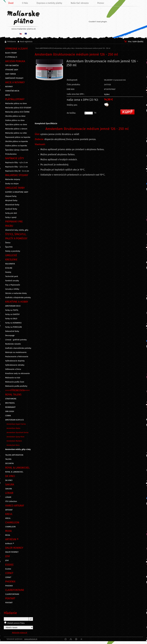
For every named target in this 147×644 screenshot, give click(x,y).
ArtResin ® (10, 544)
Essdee (8, 569)
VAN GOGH (10, 411)
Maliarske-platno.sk (20, 633)
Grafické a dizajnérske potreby (18, 298)
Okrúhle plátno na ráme (15, 116)
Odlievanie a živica (13, 369)
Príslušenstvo (11, 154)
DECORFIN (9, 463)
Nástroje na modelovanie (16, 352)
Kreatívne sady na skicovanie (17, 373)
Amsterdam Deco (13, 445)
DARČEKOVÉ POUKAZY (14, 78)
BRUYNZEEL (10, 403)
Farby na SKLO (11, 319)
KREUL (8, 518)
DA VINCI (9, 480)
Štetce (8, 243)
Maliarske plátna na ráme (16, 103)
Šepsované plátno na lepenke (18, 137)
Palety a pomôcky (13, 251)
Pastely (8, 272)
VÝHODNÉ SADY (12, 70)
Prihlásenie (12, 42)
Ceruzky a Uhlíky (12, 289)
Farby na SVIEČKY (12, 314)
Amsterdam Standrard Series (18, 433)
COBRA (8, 416)
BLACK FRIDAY (11, 53)
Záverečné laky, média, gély (17, 230)
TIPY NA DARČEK (12, 66)
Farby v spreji (11, 217)
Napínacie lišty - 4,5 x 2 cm (16, 163)
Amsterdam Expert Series (16, 424)
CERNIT (8, 577)
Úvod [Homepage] (11, 3)
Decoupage (10, 335)
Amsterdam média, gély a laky (18, 449)
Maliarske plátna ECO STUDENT (18, 108)
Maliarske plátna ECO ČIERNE (17, 112)
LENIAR (8, 497)
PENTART (9, 603)
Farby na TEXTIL (12, 310)
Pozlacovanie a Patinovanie (17, 357)
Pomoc (101, 3)
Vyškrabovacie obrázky (15, 365)
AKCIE (8, 95)
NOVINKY (9, 87)
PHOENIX (9, 586)
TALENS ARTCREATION (14, 455)
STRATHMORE (11, 399)
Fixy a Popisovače (13, 285)
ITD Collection (11, 501)
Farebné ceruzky (12, 281)
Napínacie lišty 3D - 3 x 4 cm (17, 171)
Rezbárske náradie (13, 344)
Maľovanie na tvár (13, 378)
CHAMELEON (10, 527)
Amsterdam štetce (13, 428)
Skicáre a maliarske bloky (16, 293)
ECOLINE (9, 268)
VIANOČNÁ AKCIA (12, 91)
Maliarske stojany (13, 179)
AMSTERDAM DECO (13, 306)
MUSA (8, 535)
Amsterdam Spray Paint (15, 437)
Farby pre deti (11, 213)
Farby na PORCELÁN (14, 327)
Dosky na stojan (12, 184)
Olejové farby (11, 196)
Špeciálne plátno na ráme (16, 125)
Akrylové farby (11, 201)
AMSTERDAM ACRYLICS (15, 420)
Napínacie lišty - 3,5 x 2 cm (16, 167)
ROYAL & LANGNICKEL (14, 472)
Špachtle (9, 247)
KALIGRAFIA (10, 264)
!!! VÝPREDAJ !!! (11, 57)
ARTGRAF (9, 510)
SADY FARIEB (10, 74)
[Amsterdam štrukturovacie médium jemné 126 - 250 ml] (49, 77)
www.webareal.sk (31, 639)
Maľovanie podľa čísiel (15, 382)
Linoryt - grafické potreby (16, 340)
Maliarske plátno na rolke (16, 133)
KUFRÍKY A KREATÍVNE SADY (17, 192)
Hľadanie (10, 613)
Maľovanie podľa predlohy (16, 386)
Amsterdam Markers (14, 441)
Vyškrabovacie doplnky (15, 361)
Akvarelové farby (12, 205)
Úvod (37, 48)
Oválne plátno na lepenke (16, 146)
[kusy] (89, 113)
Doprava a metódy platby (49, 3)
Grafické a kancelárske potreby (18, 348)
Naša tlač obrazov (80, 3)
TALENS (8, 459)
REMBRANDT (10, 407)
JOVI (7, 560)
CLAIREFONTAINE (12, 594)
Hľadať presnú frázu (16, 623)
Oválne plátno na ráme (15, 120)
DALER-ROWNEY (12, 552)
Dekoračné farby (12, 331)
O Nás (25, 3)
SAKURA (9, 489)
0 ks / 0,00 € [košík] (136, 42)
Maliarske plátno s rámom (16, 129)
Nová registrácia (26, 42)
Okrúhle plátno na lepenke (17, 141)
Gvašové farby (11, 209)
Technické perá (12, 276)
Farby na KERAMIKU (13, 323)
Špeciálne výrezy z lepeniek (17, 150)
